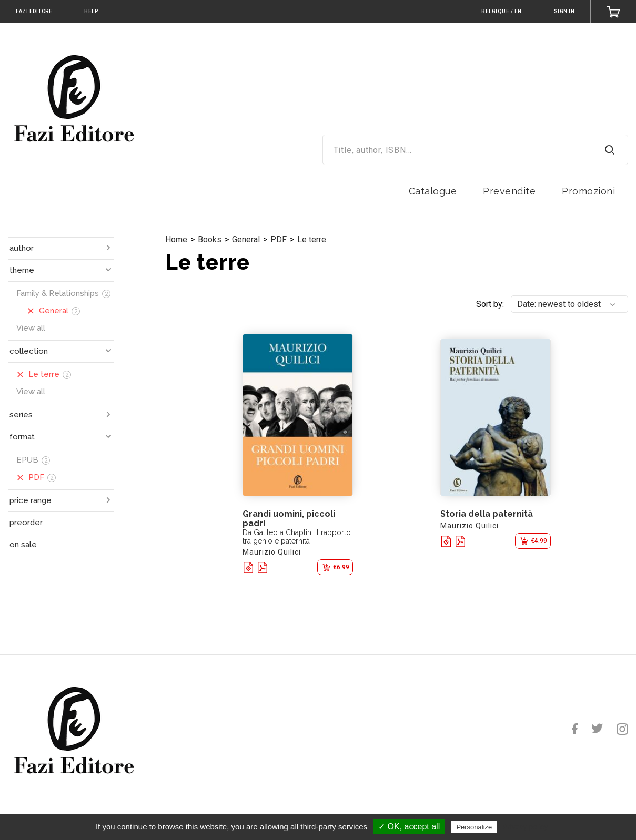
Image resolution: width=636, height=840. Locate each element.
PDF (279, 239)
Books (210, 239)
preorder (26, 523)
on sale (23, 545)
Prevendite (509, 191)
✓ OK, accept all (409, 827)
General (246, 239)
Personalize (474, 827)
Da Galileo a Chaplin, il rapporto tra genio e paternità (297, 537)
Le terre (312, 239)
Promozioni (588, 191)
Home (176, 239)
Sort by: (490, 304)
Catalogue (433, 191)
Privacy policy (525, 827)
